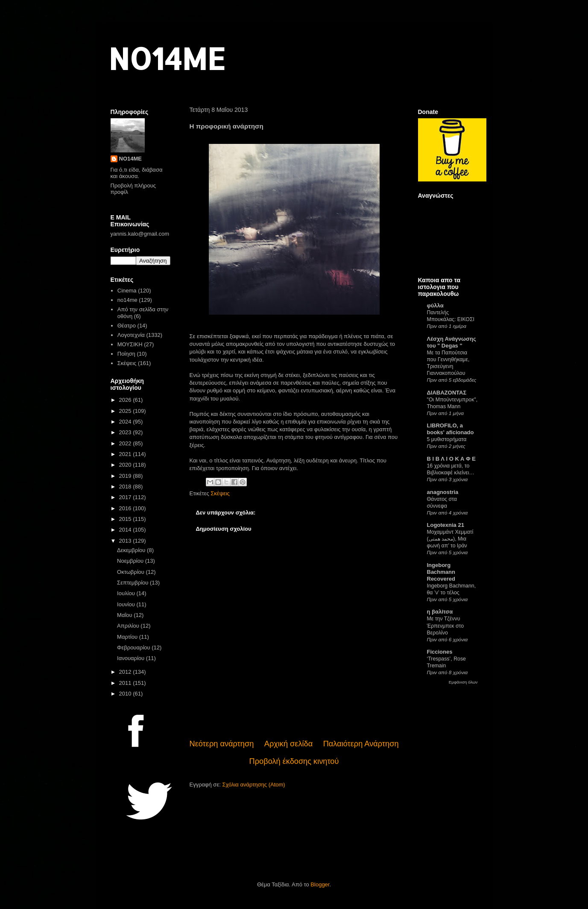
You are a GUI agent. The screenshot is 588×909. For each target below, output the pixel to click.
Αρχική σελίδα (288, 744)
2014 (126, 530)
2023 (126, 432)
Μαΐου (125, 615)
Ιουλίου (127, 593)
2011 (126, 683)
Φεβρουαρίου (134, 647)
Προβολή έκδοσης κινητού (294, 761)
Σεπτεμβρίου (133, 583)
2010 (126, 694)
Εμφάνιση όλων (463, 682)
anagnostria (443, 492)
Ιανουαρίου (132, 658)
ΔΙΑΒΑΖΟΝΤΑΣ (447, 393)
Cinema (127, 291)
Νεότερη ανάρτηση (222, 744)
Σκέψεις (220, 493)
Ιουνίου (127, 604)
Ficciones (440, 652)
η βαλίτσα (440, 612)
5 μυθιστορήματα (447, 439)
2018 (126, 487)
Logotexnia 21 (446, 525)
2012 (126, 672)
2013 (126, 541)
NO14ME (167, 58)
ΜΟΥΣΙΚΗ (130, 344)
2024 (126, 422)
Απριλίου (129, 626)
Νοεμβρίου (131, 561)
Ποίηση (126, 354)
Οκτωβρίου (131, 572)
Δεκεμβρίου (132, 550)
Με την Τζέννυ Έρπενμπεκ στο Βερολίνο (446, 625)
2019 (126, 476)
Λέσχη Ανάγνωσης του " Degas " (452, 342)
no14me (127, 300)
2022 (126, 443)
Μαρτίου (128, 637)
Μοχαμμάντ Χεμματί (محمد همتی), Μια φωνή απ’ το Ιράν (450, 539)
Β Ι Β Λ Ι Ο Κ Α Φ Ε (451, 459)
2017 (126, 497)
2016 (126, 508)
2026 (126, 400)
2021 (126, 454)
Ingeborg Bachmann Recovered (441, 572)
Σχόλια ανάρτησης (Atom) (253, 785)
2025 (126, 411)
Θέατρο (127, 326)
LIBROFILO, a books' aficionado (451, 429)
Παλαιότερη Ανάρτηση (361, 744)
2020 (126, 465)
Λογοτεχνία (131, 335)
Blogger (320, 884)
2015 (126, 519)
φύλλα (435, 305)
